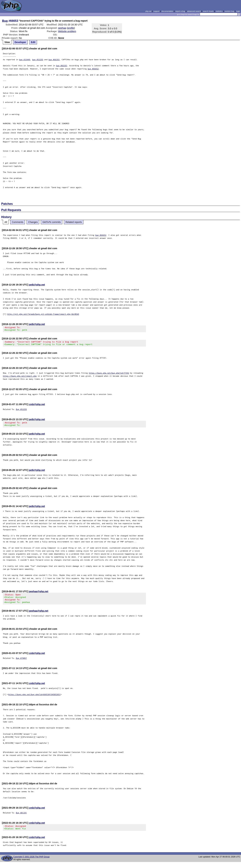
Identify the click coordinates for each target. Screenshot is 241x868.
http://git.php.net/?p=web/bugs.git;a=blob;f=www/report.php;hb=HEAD (43, 314)
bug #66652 (93, 69)
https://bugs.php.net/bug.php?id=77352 (109, 375)
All (6, 222)
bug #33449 (25, 59)
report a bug (180, 11)
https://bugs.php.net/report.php (20, 378)
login (238, 11)
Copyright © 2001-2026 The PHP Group (31, 863)
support (156, 11)
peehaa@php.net (39, 594)
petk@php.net (37, 285)
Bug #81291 (21, 818)
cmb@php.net (37, 406)
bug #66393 (54, 59)
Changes (33, 222)
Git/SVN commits (52, 222)
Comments (18, 222)
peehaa (62, 28)
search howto (208, 11)
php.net (148, 11)
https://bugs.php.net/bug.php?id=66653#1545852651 (34, 699)
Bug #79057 (21, 663)
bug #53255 (38, 59)
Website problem (67, 31)
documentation (167, 11)
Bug (5, 21)
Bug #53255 (21, 411)
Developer (20, 42)
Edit (33, 42)
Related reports (74, 222)
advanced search (194, 11)
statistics (219, 11)
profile (71, 28)
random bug (229, 11)
